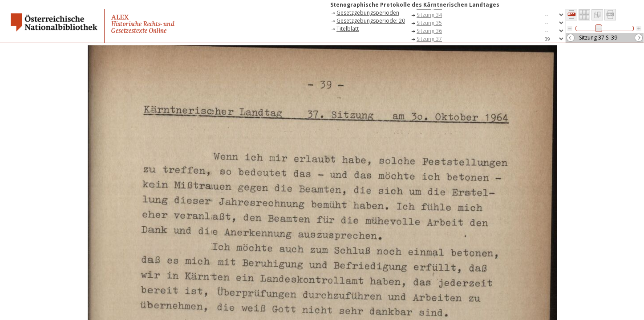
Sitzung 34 (429, 15)
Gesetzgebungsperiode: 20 (371, 21)
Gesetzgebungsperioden (368, 13)
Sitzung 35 (429, 23)
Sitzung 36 (429, 31)
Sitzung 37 (429, 39)
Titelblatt (348, 29)
